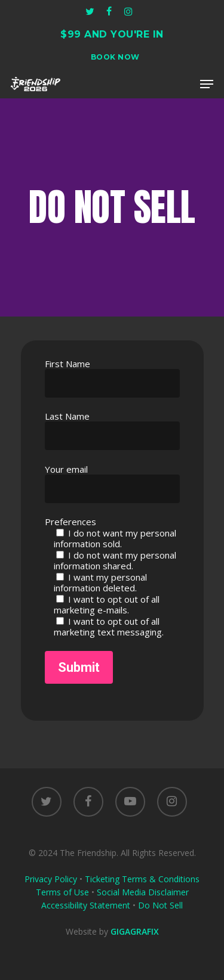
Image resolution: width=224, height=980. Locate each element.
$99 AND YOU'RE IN (112, 34)
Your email (112, 483)
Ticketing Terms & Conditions (142, 879)
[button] (207, 84)
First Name (112, 378)
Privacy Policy (51, 879)
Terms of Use (62, 892)
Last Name (112, 430)
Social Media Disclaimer (143, 892)
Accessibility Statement (86, 905)
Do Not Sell (160, 905)
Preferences (70, 522)
